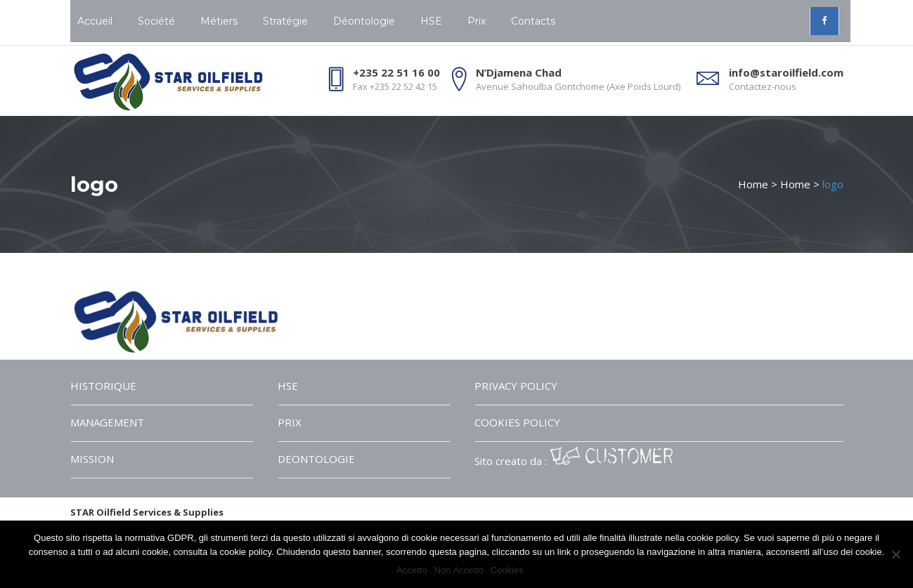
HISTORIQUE (103, 386)
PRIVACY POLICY (516, 386)
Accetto (412, 570)
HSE (288, 386)
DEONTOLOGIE (316, 459)
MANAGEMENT (107, 422)
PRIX (290, 422)
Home (753, 184)
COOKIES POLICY (517, 422)
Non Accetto (459, 570)
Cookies (507, 570)
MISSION (92, 459)
